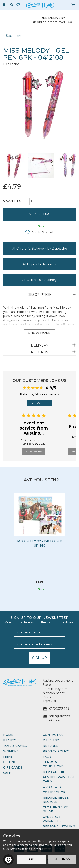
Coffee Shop (54, 792)
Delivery (51, 740)
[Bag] (73, 5)
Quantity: (12, 201)
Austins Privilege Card (59, 779)
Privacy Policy (56, 751)
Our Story (52, 787)
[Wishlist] (19, 5)
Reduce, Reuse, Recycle (56, 800)
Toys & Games (15, 746)
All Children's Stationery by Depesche (40, 249)
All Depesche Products (40, 264)
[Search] (12, 5)
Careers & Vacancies (52, 819)
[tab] (39, 295)
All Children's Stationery (39, 280)
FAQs (47, 757)
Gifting (10, 762)
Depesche (11, 64)
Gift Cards (13, 767)
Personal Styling (59, 826)
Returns (51, 746)
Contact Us (53, 735)
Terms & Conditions (53, 764)
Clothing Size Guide (55, 809)
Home (8, 735)
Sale (7, 773)
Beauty (10, 740)
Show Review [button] (34, 451)
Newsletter (54, 772)
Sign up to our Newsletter (39, 620)
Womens (11, 751)
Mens (8, 757)
